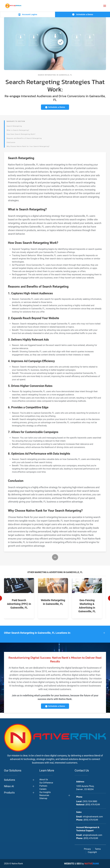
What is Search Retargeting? (18, 130)
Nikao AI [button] (9, 786)
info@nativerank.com (93, 817)
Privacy (87, 849)
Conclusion (11, 142)
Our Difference (46, 783)
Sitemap (43, 798)
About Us (44, 780)
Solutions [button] (10, 780)
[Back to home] (13, 6)
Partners (43, 786)
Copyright (92, 852)
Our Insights (45, 792)
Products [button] (9, 793)
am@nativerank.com (92, 835)
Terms (98, 849)
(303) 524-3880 (90, 801)
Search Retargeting (14, 126)
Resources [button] (44, 795)
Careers (43, 789)
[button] (105, 6)
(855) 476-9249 (93, 805)
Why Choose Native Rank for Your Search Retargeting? (28, 146)
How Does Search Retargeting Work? (21, 134)
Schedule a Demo (83, 14)
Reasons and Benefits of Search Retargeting (24, 138)
